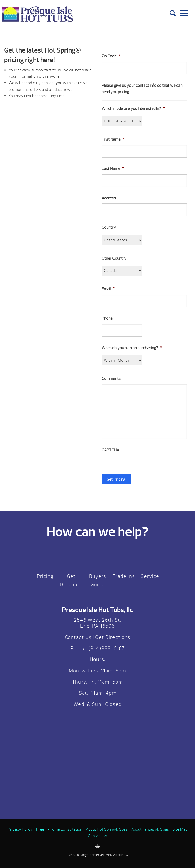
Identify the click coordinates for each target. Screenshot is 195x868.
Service (150, 576)
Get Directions (113, 637)
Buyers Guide (98, 580)
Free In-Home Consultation (59, 829)
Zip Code (111, 56)
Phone (107, 318)
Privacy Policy (20, 829)
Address (109, 198)
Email (108, 289)
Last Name (113, 169)
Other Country (114, 258)
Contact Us (78, 637)
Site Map (180, 829)
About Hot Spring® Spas (107, 829)
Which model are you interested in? (133, 109)
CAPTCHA (110, 450)
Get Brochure (71, 580)
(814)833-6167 (106, 648)
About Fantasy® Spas (150, 829)
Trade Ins (124, 576)
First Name (113, 139)
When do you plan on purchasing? (132, 348)
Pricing (45, 576)
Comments (111, 379)
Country (109, 227)
